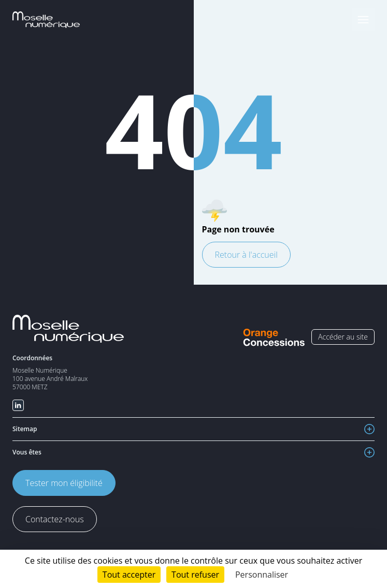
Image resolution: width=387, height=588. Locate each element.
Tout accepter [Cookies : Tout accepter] (129, 575)
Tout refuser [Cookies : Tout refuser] (195, 575)
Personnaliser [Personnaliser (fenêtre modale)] (262, 575)
